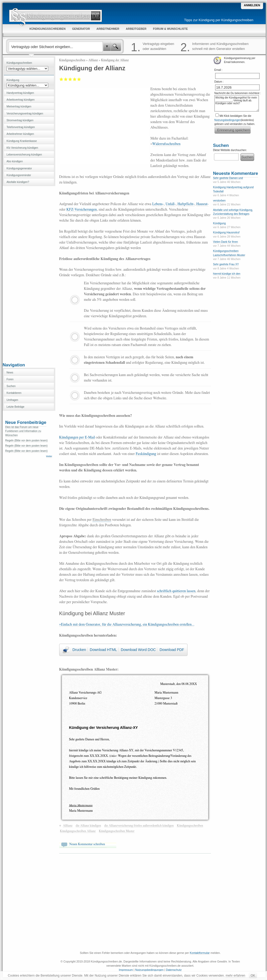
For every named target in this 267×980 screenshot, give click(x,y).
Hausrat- (202, 204)
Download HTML (103, 650)
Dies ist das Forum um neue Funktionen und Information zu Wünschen (23, 431)
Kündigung (219, 223)
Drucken (79, 650)
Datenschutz (174, 970)
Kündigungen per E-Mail (77, 437)
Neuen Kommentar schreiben (87, 844)
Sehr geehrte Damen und (228, 178)
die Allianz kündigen (88, 826)
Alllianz (93, 60)
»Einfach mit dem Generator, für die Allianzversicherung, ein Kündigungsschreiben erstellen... (127, 625)
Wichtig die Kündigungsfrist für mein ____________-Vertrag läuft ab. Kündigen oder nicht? (237, 103)
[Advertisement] (29, 274)
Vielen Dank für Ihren (226, 242)
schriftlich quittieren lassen (176, 591)
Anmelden (252, 5)
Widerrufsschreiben (166, 144)
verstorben (219, 201)
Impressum (126, 970)
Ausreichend (66, 79)
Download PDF (172, 650)
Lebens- (158, 204)
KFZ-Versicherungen (82, 210)
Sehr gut (79, 79)
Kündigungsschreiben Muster (117, 831)
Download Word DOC (138, 650)
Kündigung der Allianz (115, 60)
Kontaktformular (200, 953)
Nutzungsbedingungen (228, 120)
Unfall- (171, 204)
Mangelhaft (61, 79)
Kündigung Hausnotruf (226, 232)
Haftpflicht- (186, 204)
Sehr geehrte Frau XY (226, 264)
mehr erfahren (235, 976)
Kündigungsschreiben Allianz (78, 831)
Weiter (49, 456)
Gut (75, 79)
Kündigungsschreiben (72, 60)
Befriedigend (70, 79)
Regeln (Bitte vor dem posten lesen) (26, 440)
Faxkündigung (146, 454)
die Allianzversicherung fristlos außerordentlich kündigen (139, 826)
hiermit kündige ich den (227, 274)
